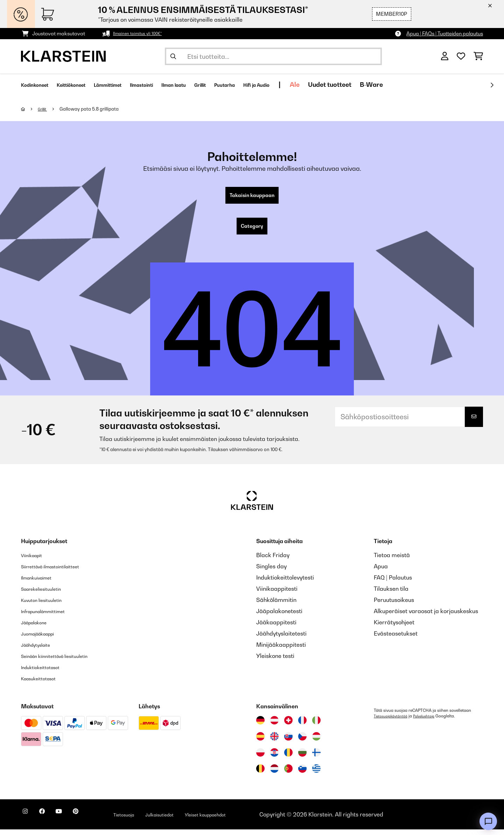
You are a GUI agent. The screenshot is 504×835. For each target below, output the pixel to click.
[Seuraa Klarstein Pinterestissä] (95, 821)
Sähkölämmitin (276, 605)
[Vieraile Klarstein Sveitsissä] (288, 726)
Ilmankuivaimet (41, 583)
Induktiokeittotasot (46, 673)
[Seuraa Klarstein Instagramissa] (28, 821)
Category (252, 230)
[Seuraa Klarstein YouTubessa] (73, 821)
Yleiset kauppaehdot (250, 820)
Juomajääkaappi (44, 639)
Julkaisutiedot (192, 820)
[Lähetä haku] (173, 56)
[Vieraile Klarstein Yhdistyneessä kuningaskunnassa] (274, 742)
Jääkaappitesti (276, 628)
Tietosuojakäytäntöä (393, 722)
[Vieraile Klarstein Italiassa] (316, 726)
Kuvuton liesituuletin (47, 605)
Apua (381, 572)
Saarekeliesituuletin (47, 594)
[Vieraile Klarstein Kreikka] (316, 774)
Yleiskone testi (275, 661)
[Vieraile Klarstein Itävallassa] (274, 726)
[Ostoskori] (478, 56)
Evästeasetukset (396, 639)
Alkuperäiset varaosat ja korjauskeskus (426, 617)
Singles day (271, 572)
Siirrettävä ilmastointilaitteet (59, 572)
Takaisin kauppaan (252, 197)
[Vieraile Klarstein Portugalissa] (288, 774)
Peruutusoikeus (394, 605)
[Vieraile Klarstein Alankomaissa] (274, 774)
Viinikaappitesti (277, 594)
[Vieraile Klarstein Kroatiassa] (274, 758)
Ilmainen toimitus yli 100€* (142, 33)
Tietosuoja (149, 820)
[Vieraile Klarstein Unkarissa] (316, 742)
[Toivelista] (461, 56)
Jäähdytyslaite (40, 650)
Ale (370, 85)
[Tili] (445, 56)
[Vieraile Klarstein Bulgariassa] (302, 758)
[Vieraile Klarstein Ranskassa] (302, 726)
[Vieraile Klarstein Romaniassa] (288, 758)
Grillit (45, 109)
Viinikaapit (35, 561)
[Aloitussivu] (30, 109)
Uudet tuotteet (405, 85)
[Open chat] (488, 821)
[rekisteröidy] (492, 85)
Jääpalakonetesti (279, 617)
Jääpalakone (38, 628)
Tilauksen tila (391, 594)
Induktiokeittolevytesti (285, 583)
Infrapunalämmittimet (50, 617)
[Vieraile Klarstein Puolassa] (260, 758)
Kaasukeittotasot (44, 684)
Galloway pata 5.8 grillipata (93, 109)
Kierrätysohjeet (394, 628)
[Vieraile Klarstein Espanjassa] (260, 742)
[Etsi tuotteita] (273, 56)
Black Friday (273, 561)
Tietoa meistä (392, 561)
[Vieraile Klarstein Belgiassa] (260, 774)
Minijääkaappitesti (281, 650)
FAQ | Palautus (393, 583)
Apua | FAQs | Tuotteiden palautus (445, 33)
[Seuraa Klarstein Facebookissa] (50, 821)
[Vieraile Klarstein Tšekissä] (302, 742)
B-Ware (446, 85)
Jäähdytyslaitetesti (281, 639)
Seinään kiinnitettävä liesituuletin (65, 661)
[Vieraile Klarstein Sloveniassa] (302, 774)
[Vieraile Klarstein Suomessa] (316, 758)
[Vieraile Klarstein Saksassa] (260, 726)
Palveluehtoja (431, 722)
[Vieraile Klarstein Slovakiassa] (288, 742)
